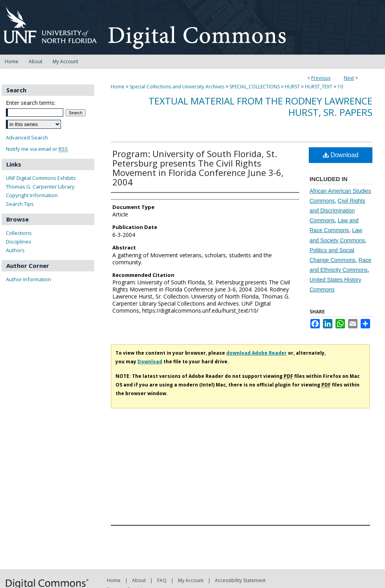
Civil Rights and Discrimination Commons (337, 211)
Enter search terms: (31, 103)
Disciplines (19, 242)
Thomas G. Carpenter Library (40, 187)
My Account (191, 580)
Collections (19, 233)
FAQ (162, 580)
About (139, 580)
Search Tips (20, 204)
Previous (321, 78)
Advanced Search (27, 137)
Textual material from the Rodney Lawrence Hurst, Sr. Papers (260, 106)
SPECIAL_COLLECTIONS (255, 87)
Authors (15, 250)
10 (340, 87)
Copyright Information (32, 195)
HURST (292, 87)
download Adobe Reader (257, 353)
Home (118, 87)
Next (349, 78)
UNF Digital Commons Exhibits (41, 178)
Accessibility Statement (240, 580)
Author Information (28, 279)
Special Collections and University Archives (177, 87)
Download (341, 155)
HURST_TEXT (319, 87)
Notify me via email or (37, 149)
